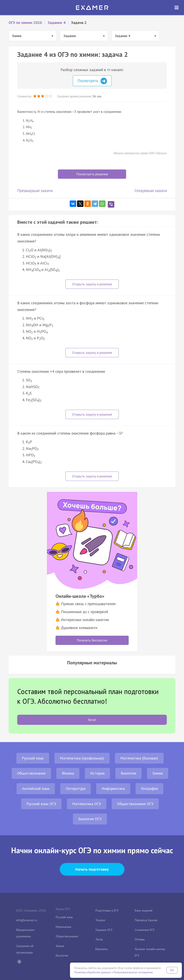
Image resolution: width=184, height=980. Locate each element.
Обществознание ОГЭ (135, 804)
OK (172, 970)
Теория (100, 920)
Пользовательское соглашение (133, 972)
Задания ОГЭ (104, 930)
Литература (76, 788)
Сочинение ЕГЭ (145, 930)
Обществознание (31, 773)
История (97, 773)
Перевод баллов (146, 920)
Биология (128, 773)
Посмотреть (92, 81)
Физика (68, 773)
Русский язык (33, 758)
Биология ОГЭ (90, 819)
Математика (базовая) (139, 758)
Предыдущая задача (35, 190)
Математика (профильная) (82, 758)
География (149, 788)
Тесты (99, 939)
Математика (63, 927)
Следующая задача (151, 190)
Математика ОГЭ (87, 804)
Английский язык (36, 788)
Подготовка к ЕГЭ (107, 910)
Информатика (113, 788)
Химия (158, 773)
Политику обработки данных (93, 972)
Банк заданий (144, 910)
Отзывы (140, 939)
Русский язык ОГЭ (41, 804)
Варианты (102, 949)
